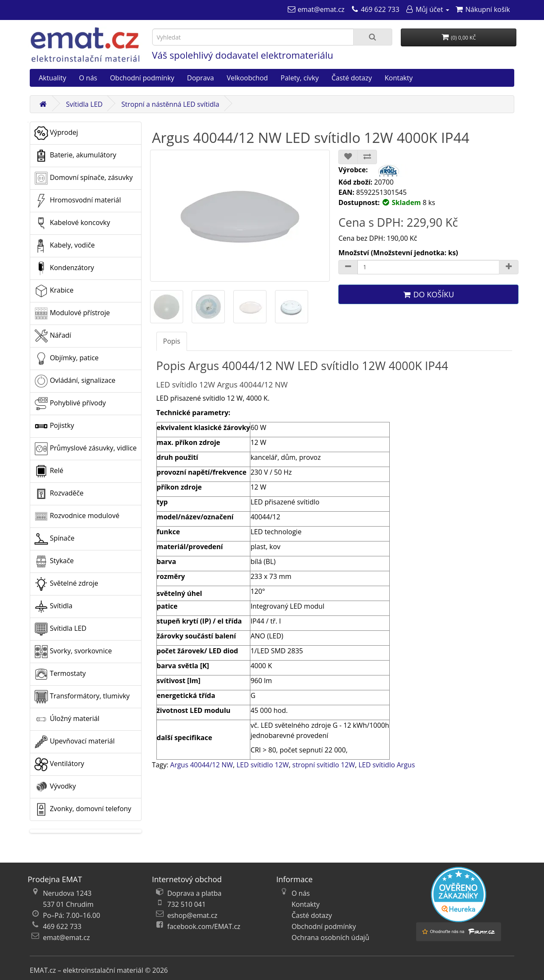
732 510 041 (187, 904)
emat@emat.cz (67, 937)
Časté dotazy (352, 78)
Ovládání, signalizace (75, 381)
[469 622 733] (375, 9)
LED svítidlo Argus (387, 765)
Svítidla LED (84, 104)
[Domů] (43, 104)
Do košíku (428, 294)
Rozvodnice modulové (77, 516)
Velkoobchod (247, 78)
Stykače (54, 561)
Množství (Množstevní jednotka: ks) (398, 253)
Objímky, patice (67, 359)
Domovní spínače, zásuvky (84, 178)
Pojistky (54, 426)
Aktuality (52, 78)
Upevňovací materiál (75, 742)
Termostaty (60, 674)
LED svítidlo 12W (262, 765)
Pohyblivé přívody (70, 404)
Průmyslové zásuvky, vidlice (85, 449)
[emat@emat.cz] (316, 9)
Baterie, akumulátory (75, 156)
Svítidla (53, 607)
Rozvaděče (59, 494)
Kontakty (399, 78)
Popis (172, 341)
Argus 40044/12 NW (201, 765)
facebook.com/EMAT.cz (204, 926)
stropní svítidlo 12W (324, 765)
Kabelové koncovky (72, 223)
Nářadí (53, 336)
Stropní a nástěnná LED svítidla (170, 104)
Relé (49, 471)
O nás (88, 78)
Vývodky (55, 787)
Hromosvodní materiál (78, 201)
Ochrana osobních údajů (330, 937)
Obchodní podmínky (142, 78)
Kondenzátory (64, 268)
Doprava (200, 78)
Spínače (54, 539)
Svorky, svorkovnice (73, 652)
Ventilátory (59, 764)
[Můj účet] (427, 9)
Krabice (54, 291)
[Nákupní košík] (483, 9)
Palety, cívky (300, 78)
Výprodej (56, 133)
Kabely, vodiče (65, 246)
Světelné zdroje (66, 584)
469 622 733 (62, 926)
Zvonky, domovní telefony (83, 809)
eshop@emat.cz (193, 915)
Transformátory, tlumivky (82, 697)
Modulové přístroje (72, 313)
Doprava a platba (195, 893)
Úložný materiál (67, 719)
